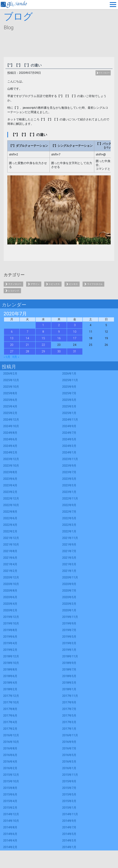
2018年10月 (11, 663)
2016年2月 (10, 768)
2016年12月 (11, 735)
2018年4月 (10, 683)
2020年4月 (10, 604)
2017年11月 (70, 696)
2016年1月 (69, 768)
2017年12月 (11, 696)
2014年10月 (11, 821)
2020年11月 (70, 577)
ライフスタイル (95, 284)
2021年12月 (11, 538)
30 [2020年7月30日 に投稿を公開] (59, 351)
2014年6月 (10, 834)
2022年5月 (69, 518)
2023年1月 (69, 492)
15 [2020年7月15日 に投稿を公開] (43, 338)
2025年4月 (10, 406)
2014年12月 (11, 814)
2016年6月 (10, 755)
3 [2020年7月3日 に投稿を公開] (75, 325)
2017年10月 (11, 702)
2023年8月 (10, 472)
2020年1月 (69, 610)
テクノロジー (104, 73)
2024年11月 (70, 420)
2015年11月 (70, 775)
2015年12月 (11, 775)
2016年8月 (10, 748)
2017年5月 (69, 716)
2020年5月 (69, 597)
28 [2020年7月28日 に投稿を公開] (27, 351)
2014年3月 (69, 841)
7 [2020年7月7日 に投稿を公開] (27, 332)
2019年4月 (10, 643)
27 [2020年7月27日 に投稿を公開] (12, 351)
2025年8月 (10, 393)
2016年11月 (70, 735)
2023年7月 (69, 472)
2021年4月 (10, 564)
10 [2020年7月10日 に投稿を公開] (75, 332)
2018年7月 (69, 669)
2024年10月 (11, 426)
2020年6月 (10, 597)
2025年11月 (70, 380)
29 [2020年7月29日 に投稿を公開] (43, 351)
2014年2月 (10, 847)
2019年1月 (69, 650)
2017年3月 (69, 722)
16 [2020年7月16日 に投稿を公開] (59, 338)
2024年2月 (10, 452)
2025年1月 (69, 413)
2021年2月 (10, 571)
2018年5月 (69, 676)
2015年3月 (69, 801)
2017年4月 (10, 722)
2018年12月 (11, 656)
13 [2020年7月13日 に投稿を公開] (12, 338)
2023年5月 (69, 479)
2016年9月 (69, 742)
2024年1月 (69, 452)
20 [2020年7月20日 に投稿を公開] (12, 345)
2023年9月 (69, 466)
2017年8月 (10, 709)
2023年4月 (10, 485)
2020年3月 (69, 604)
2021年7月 (69, 551)
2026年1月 (69, 374)
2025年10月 (11, 387)
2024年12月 (11, 420)
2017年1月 (69, 729)
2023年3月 (69, 485)
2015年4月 (10, 801)
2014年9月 (69, 821)
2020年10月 (11, 584)
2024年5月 (69, 439)
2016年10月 (11, 742)
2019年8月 (10, 630)
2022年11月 (70, 498)
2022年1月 (69, 531)
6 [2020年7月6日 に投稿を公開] (12, 332)
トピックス (54, 284)
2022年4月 (10, 525)
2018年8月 (10, 669)
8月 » (16, 357)
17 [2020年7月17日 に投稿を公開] (75, 338)
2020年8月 (10, 591)
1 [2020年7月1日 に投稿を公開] (43, 325)
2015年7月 (69, 788)
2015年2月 (10, 808)
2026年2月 (10, 374)
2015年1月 (69, 808)
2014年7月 (69, 827)
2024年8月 (10, 433)
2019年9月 (69, 623)
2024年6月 (10, 439)
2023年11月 (70, 459)
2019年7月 (69, 630)
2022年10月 (11, 505)
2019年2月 (10, 650)
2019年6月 (10, 637)
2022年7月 (69, 512)
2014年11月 (70, 814)
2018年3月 (69, 683)
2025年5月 (69, 400)
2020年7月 (69, 591)
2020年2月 (10, 610)
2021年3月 (69, 564)
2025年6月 (10, 400)
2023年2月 (10, 492)
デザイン (35, 284)
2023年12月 (11, 459)
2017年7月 (69, 709)
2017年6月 (10, 716)
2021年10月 (11, 545)
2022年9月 (69, 505)
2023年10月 (11, 466)
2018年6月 (10, 676)
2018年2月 (10, 689)
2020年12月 (11, 577)
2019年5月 (69, 637)
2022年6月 (10, 518)
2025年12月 (11, 380)
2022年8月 (10, 512)
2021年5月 (69, 558)
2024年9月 (69, 426)
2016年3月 (69, 762)
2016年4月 (10, 762)
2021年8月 (10, 551)
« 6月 (7, 357)
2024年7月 (69, 433)
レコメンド (14, 291)
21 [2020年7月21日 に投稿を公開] (27, 345)
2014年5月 (69, 834)
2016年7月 (69, 748)
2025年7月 (69, 393)
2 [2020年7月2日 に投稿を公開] (59, 325)
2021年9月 (69, 545)
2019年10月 (11, 623)
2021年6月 (10, 558)
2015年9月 (69, 781)
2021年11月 (70, 538)
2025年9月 (69, 387)
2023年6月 (10, 479)
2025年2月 (10, 413)
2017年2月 (10, 729)
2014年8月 (10, 827)
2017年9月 (69, 702)
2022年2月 (10, 531)
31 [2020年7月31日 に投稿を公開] (75, 351)
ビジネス (73, 284)
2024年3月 (69, 446)
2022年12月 (11, 498)
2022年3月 (69, 525)
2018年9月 (69, 663)
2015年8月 (10, 788)
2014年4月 (10, 841)
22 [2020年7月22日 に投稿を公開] (43, 345)
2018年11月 (70, 656)
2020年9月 (69, 584)
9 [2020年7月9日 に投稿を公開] (59, 332)
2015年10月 (11, 781)
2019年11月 (70, 617)
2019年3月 (69, 643)
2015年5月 (69, 794)
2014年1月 (69, 847)
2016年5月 (69, 755)
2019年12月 (11, 617)
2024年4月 (10, 446)
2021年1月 (69, 571)
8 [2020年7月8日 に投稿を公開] (43, 332)
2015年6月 (10, 794)
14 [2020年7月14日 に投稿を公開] (27, 338)
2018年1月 (69, 689)
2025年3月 (69, 406)
